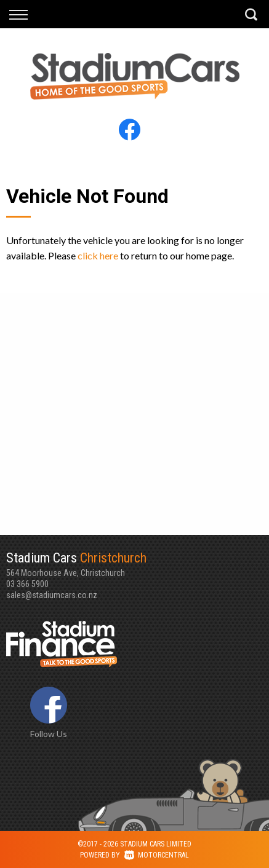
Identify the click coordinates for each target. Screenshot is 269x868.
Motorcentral (157, 855)
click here (98, 255)
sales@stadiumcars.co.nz (52, 595)
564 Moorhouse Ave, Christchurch (134, 564)
